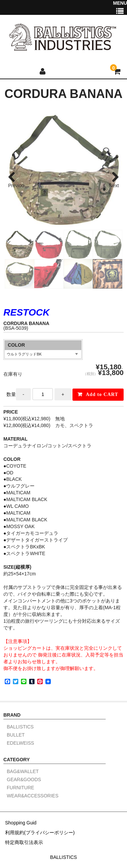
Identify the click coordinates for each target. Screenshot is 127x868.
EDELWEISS (20, 743)
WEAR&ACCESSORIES (33, 796)
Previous (16, 186)
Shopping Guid (21, 823)
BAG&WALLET (23, 772)
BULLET (16, 735)
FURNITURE (20, 788)
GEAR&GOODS (24, 780)
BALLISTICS (20, 727)
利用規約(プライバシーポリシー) (40, 833)
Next (114, 185)
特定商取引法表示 (24, 842)
